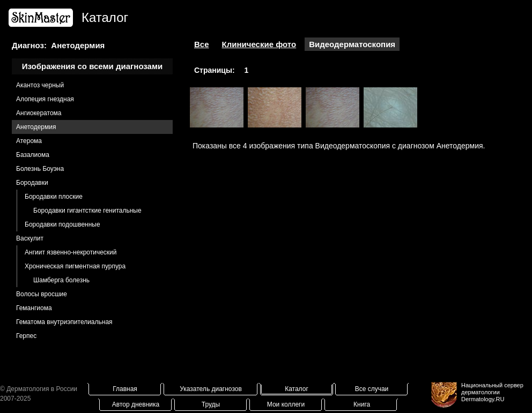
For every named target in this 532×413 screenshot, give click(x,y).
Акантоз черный (40, 85)
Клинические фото (259, 44)
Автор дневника (136, 404)
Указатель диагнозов (211, 389)
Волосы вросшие (42, 294)
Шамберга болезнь (61, 280)
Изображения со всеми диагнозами (93, 66)
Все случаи (372, 389)
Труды (211, 404)
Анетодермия (36, 127)
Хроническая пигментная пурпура (75, 266)
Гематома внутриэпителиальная (64, 322)
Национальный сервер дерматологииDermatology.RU (492, 392)
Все (202, 44)
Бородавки (32, 183)
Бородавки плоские (54, 197)
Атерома (29, 141)
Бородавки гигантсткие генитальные (87, 211)
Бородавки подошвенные (62, 224)
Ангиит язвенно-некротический (71, 252)
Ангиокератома (39, 113)
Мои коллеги (286, 404)
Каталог (297, 389)
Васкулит (30, 238)
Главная (125, 389)
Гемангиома (34, 308)
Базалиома (33, 155)
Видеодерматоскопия (352, 44)
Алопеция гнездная (45, 99)
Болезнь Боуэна (40, 169)
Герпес (26, 336)
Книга (362, 404)
